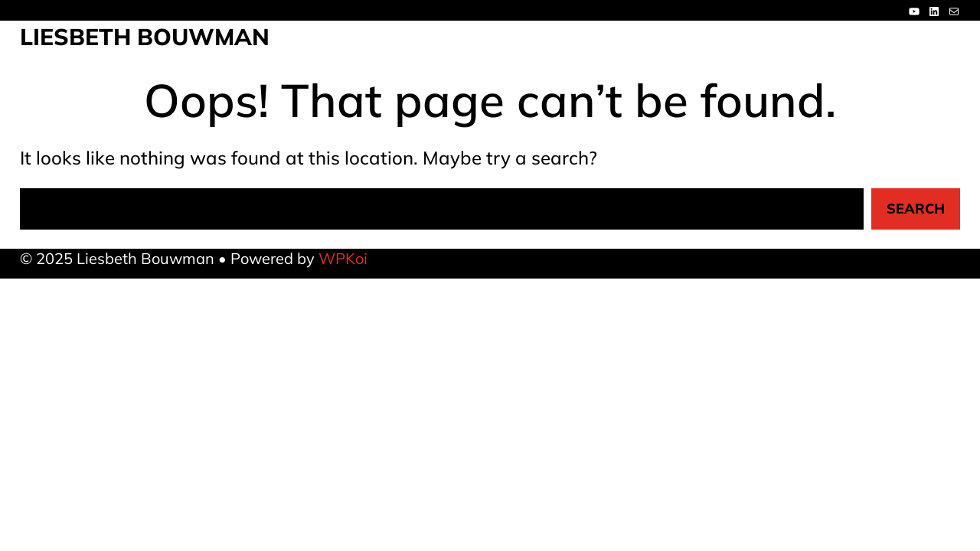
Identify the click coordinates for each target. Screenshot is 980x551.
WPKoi (343, 258)
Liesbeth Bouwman (145, 37)
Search (916, 209)
